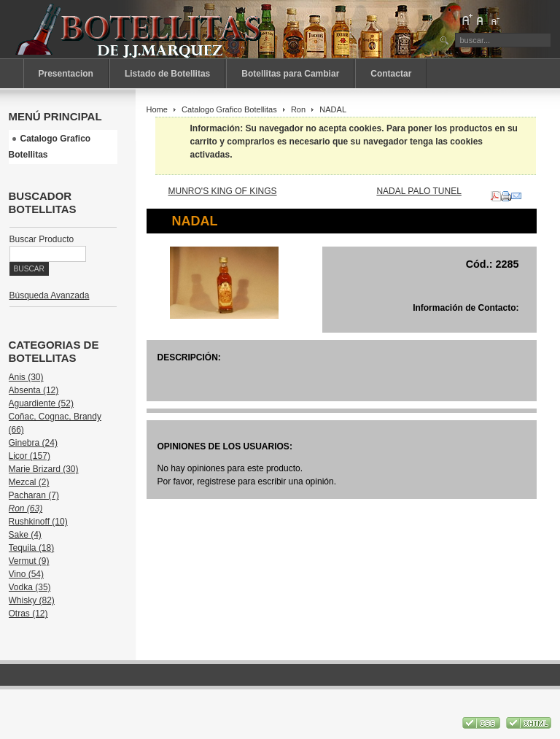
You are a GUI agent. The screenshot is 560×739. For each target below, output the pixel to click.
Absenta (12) (34, 390)
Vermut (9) (29, 561)
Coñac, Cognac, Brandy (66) (55, 423)
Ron (298, 109)
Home (157, 109)
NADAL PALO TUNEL (419, 191)
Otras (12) (28, 614)
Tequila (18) (32, 548)
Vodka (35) (30, 587)
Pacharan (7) (34, 495)
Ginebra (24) (33, 443)
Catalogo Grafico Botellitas (229, 109)
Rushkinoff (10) (38, 522)
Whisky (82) (32, 600)
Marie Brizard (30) (44, 469)
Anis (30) (26, 377)
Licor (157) (30, 456)
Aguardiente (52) (41, 403)
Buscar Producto (42, 239)
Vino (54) (26, 574)
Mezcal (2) (29, 482)
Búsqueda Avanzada (50, 295)
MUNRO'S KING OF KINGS (223, 191)
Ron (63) (26, 508)
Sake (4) (25, 535)
